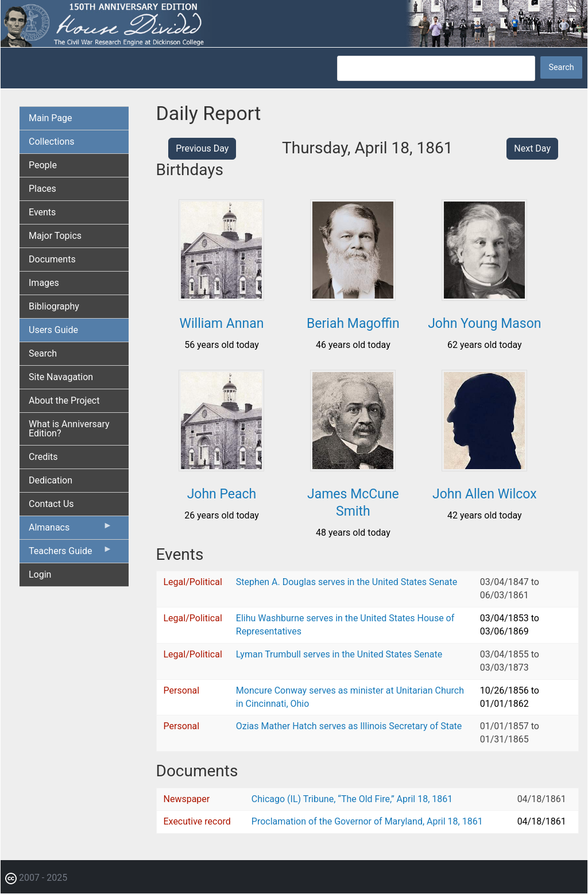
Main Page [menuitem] (51, 118)
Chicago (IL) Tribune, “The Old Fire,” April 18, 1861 (352, 799)
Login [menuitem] (40, 574)
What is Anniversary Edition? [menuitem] (69, 429)
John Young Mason (484, 324)
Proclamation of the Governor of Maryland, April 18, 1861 (367, 821)
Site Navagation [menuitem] (61, 377)
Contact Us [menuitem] (51, 504)
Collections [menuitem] (52, 142)
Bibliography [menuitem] (54, 306)
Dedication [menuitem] (51, 480)
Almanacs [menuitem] (71, 530)
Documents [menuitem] (52, 259)
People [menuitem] (43, 165)
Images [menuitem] (44, 283)
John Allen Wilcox (485, 494)
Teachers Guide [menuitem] (71, 554)
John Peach (222, 494)
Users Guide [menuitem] (53, 330)
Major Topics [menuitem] (55, 236)
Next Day (532, 148)
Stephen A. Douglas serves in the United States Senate (347, 582)
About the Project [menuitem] (64, 400)
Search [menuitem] (43, 353)
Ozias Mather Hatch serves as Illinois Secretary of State (349, 726)
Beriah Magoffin (353, 324)
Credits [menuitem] (43, 457)
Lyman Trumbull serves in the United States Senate (339, 654)
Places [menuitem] (42, 189)
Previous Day (202, 148)
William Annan (222, 324)
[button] (221, 297)
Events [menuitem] (42, 212)
